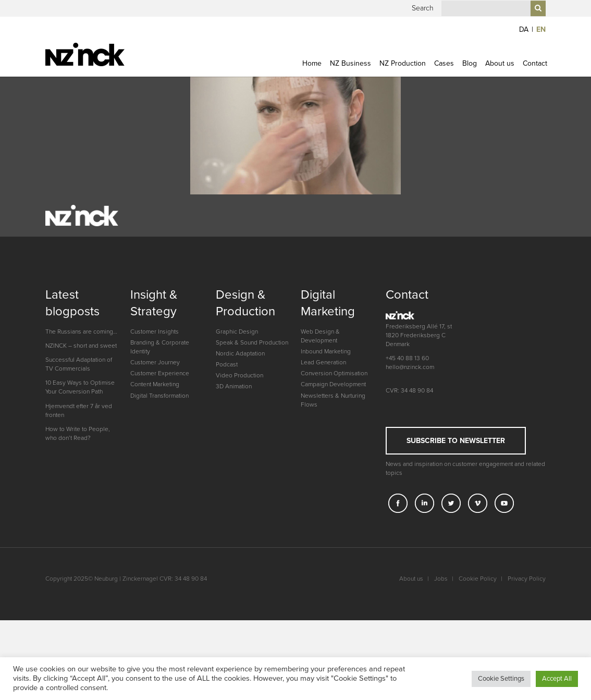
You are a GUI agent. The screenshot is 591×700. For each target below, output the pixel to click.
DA (524, 44)
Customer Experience (160, 464)
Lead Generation (323, 453)
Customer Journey (155, 453)
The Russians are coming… (81, 422)
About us (500, 78)
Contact (535, 78)
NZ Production (403, 78)
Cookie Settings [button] (501, 679)
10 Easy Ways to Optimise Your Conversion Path (80, 478)
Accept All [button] (557, 679)
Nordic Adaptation (240, 444)
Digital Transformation (159, 486)
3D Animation (234, 477)
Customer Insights (155, 422)
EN (541, 44)
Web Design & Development (320, 427)
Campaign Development (333, 475)
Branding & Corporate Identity (160, 438)
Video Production (239, 466)
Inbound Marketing (326, 442)
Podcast (227, 455)
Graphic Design (237, 422)
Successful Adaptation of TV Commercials (79, 455)
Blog (470, 78)
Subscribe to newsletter (456, 531)
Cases (444, 78)
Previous (31, 148)
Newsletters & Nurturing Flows (333, 491)
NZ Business (350, 78)
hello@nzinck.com (410, 458)
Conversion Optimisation (334, 464)
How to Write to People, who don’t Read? (78, 524)
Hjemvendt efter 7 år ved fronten (79, 501)
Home (312, 78)
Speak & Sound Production (252, 433)
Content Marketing (155, 475)
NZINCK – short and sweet (81, 436)
